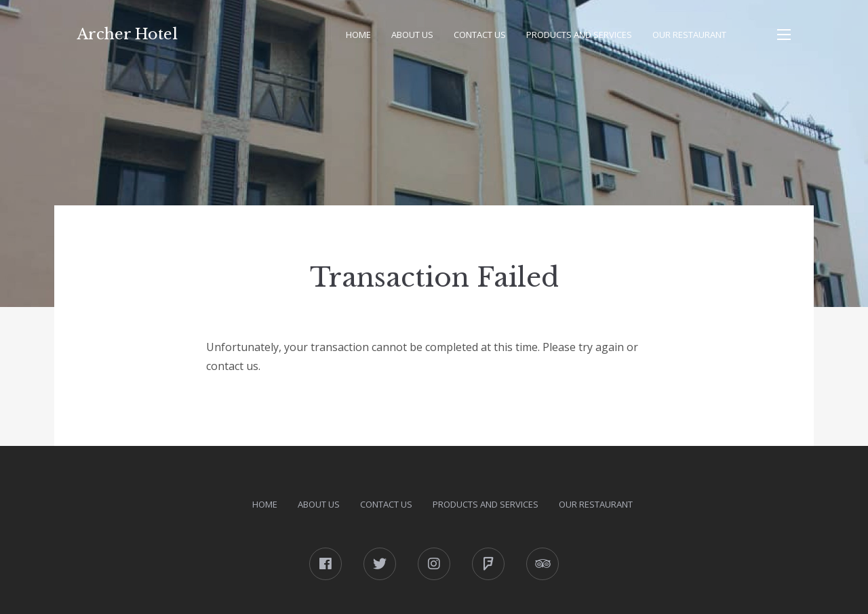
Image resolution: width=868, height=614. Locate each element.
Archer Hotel (127, 34)
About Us (412, 35)
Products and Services (579, 35)
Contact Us (480, 35)
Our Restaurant (689, 35)
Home (358, 35)
